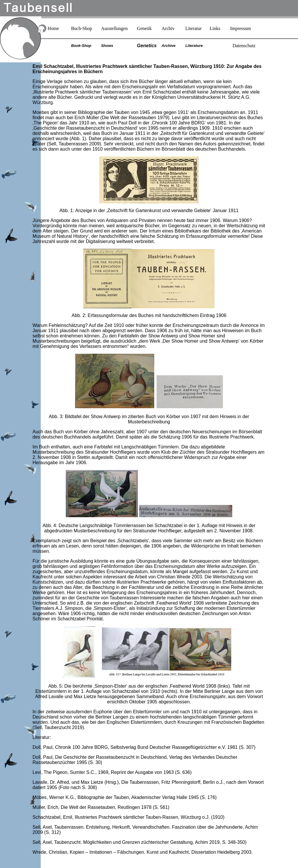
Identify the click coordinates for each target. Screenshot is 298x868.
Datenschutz (244, 46)
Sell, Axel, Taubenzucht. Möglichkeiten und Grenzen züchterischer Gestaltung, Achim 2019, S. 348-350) (140, 842)
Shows (107, 46)
